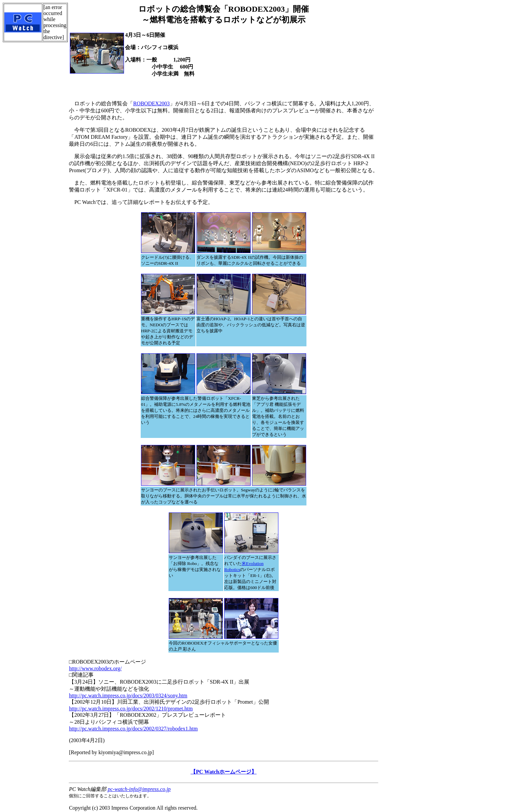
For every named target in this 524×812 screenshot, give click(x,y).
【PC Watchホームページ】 (223, 772)
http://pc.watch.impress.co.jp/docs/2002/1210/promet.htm (131, 709)
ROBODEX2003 (151, 103)
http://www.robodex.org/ (95, 668)
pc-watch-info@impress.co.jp (139, 789)
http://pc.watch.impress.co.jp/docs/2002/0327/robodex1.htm (133, 729)
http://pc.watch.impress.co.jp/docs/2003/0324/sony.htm (128, 695)
